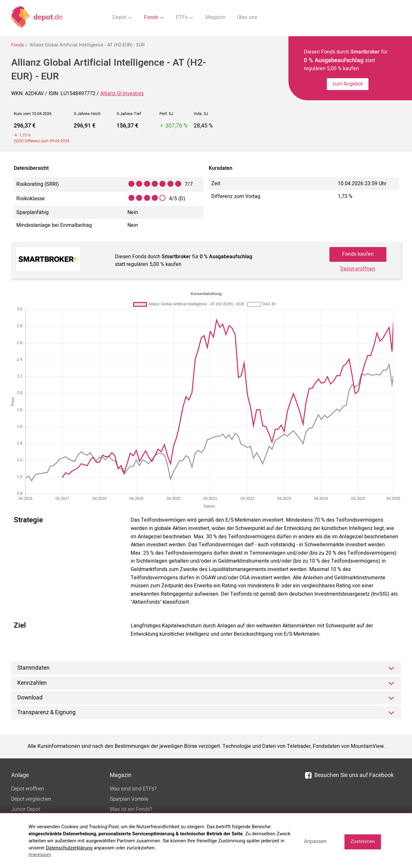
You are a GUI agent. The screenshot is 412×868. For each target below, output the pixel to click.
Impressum (40, 855)
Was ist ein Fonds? (131, 809)
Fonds (17, 45)
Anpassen (315, 841)
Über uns (247, 17)
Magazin (215, 17)
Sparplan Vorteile (129, 799)
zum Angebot (347, 84)
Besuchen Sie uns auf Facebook (349, 775)
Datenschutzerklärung (69, 848)
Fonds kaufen (358, 254)
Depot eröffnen (358, 269)
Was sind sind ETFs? (133, 789)
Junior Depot (26, 809)
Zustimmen (363, 841)
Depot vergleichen (31, 799)
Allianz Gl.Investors (122, 94)
